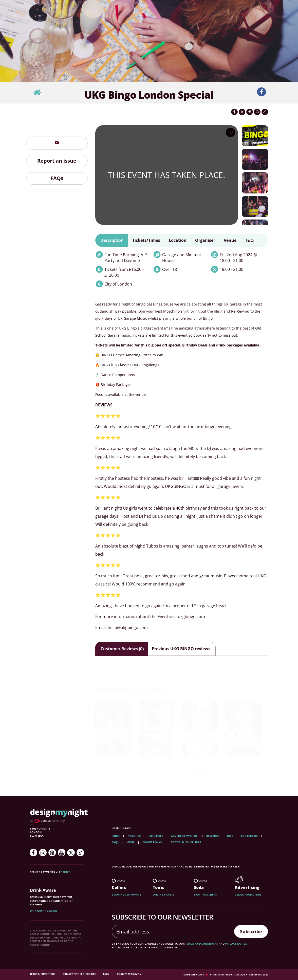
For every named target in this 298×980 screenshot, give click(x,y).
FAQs (57, 178)
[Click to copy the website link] (265, 112)
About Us (135, 836)
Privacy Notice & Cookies (79, 974)
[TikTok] (80, 853)
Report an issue (57, 161)
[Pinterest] (52, 853)
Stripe (66, 872)
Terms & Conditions (43, 974)
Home (116, 836)
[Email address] (171, 931)
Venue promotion (248, 895)
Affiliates (156, 836)
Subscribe (249, 931)
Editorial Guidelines (186, 842)
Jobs (230, 836)
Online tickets (164, 895)
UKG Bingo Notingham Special (200, 769)
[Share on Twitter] (242, 112)
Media (131, 842)
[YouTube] (62, 853)
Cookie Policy (153, 842)
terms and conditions (202, 944)
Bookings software (126, 895)
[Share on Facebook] (234, 112)
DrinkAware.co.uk (43, 911)
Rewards (213, 836)
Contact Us (249, 836)
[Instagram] (43, 853)
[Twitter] (71, 853)
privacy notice (236, 944)
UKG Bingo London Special (113, 766)
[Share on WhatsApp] (257, 112)
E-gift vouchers (206, 895)
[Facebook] (33, 853)
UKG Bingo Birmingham (156, 766)
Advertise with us (184, 836)
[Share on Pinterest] (250, 112)
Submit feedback (129, 974)
